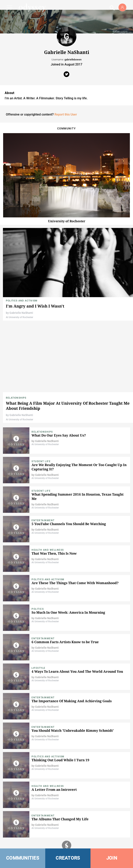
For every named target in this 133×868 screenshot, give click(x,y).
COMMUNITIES (23, 858)
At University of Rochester (19, 317)
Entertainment (43, 520)
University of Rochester (67, 221)
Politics (38, 609)
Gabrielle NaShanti (21, 313)
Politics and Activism (22, 301)
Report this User (66, 114)
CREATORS (68, 858)
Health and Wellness (48, 550)
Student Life (41, 461)
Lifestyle (38, 668)
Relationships (16, 398)
